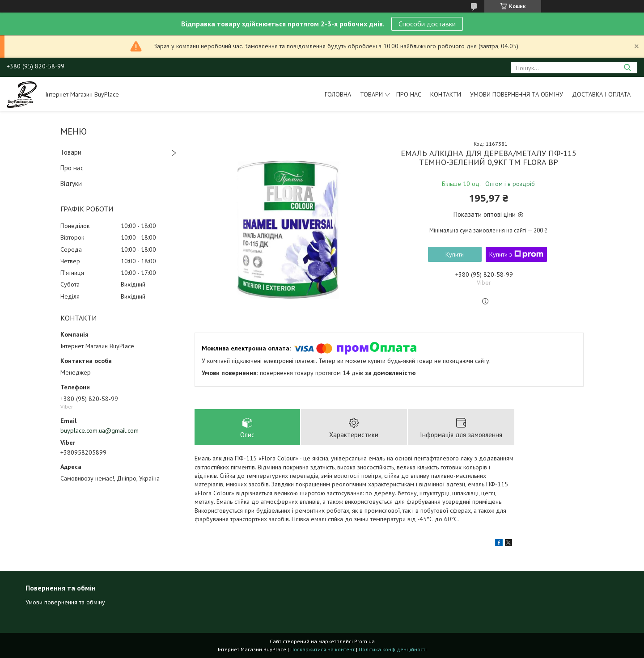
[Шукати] (627, 68)
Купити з (516, 254)
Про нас (409, 94)
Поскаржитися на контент (322, 649)
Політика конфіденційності (393, 649)
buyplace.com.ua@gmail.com (100, 430)
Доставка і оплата (601, 94)
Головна (338, 94)
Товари (371, 94)
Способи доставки (427, 24)
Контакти (446, 94)
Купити (455, 254)
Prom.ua (364, 641)
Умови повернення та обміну (517, 94)
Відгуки (71, 183)
